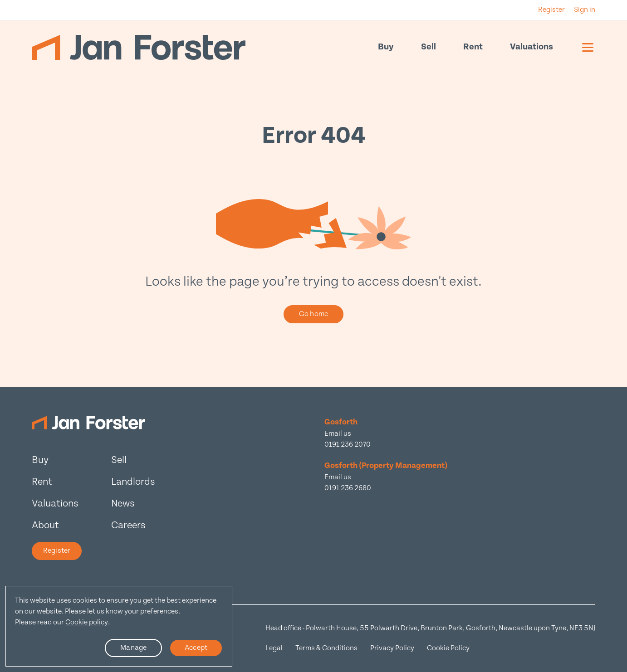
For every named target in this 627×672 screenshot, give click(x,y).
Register (57, 551)
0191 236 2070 (348, 445)
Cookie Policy (448, 648)
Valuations (531, 47)
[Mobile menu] (588, 47)
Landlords (133, 482)
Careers (128, 525)
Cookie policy (87, 622)
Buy (386, 47)
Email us (338, 434)
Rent (473, 47)
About (45, 525)
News (123, 504)
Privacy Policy (392, 648)
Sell (429, 47)
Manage (133, 648)
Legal (274, 648)
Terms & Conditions (326, 648)
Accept (196, 648)
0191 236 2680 (348, 488)
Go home (313, 314)
